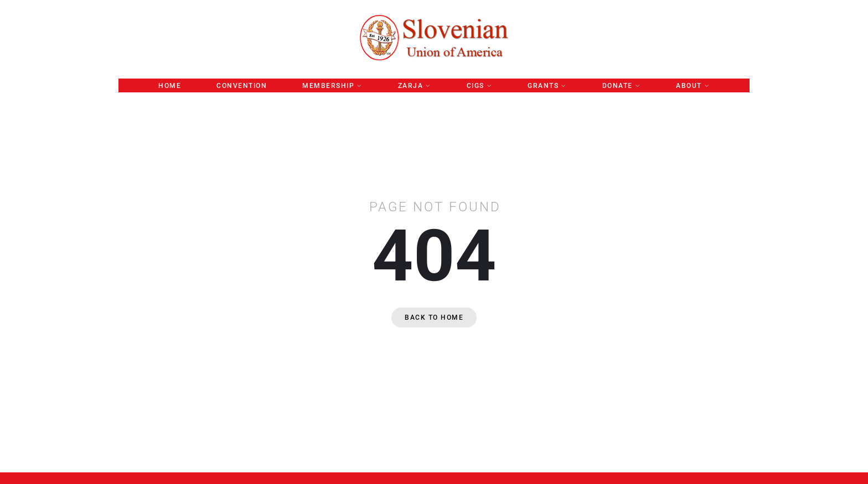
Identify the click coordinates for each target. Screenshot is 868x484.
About (689, 86)
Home (170, 86)
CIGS (476, 86)
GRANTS (543, 86)
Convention (242, 86)
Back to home (434, 318)
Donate (618, 86)
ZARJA (411, 86)
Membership (328, 86)
